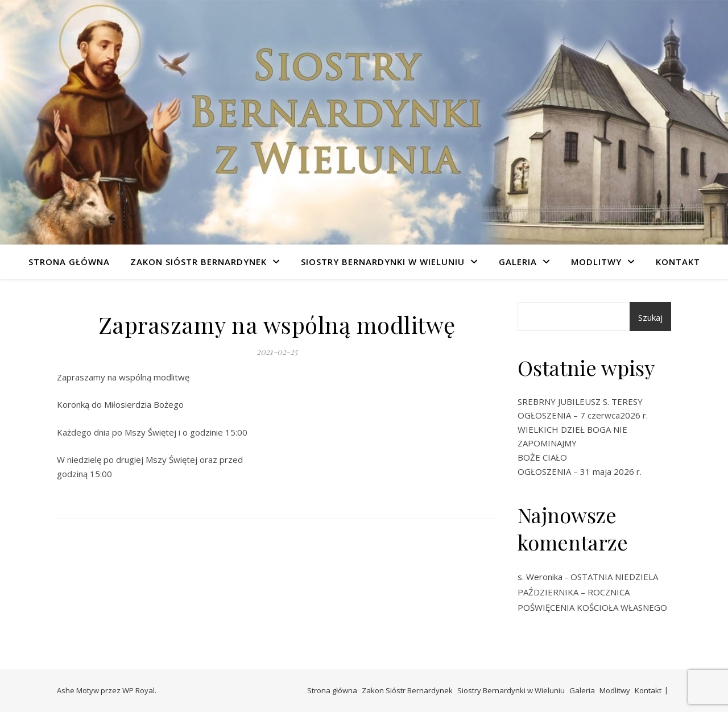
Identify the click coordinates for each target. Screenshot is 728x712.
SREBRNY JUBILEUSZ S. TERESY (580, 401)
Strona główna (69, 262)
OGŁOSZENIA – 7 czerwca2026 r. (583, 415)
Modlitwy (596, 262)
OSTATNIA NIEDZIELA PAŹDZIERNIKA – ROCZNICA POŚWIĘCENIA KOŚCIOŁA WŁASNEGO (592, 592)
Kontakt (678, 262)
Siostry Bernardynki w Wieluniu (383, 262)
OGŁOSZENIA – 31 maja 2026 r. (580, 471)
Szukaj (650, 317)
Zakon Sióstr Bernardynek (198, 262)
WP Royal (138, 690)
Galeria (518, 262)
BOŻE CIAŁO (542, 457)
